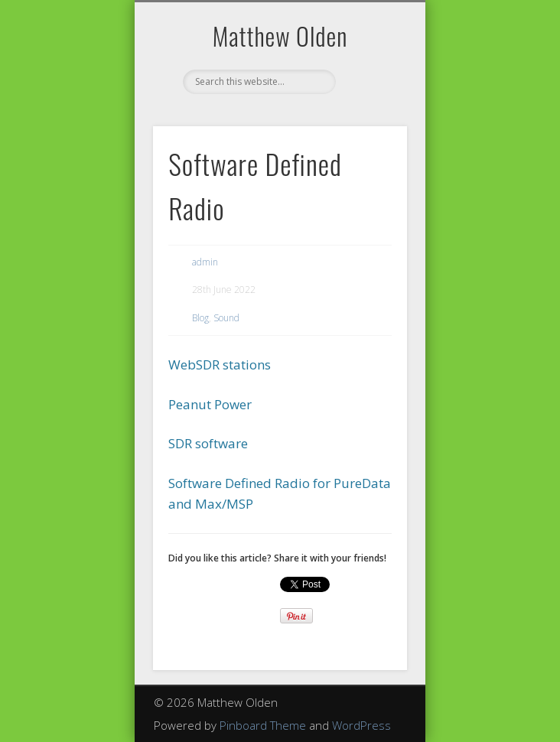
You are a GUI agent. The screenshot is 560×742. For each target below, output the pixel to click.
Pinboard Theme (263, 725)
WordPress (361, 725)
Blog (200, 318)
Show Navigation (370, 137)
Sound (226, 318)
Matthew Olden (280, 36)
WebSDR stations (220, 364)
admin (205, 262)
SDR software (208, 443)
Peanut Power (210, 404)
